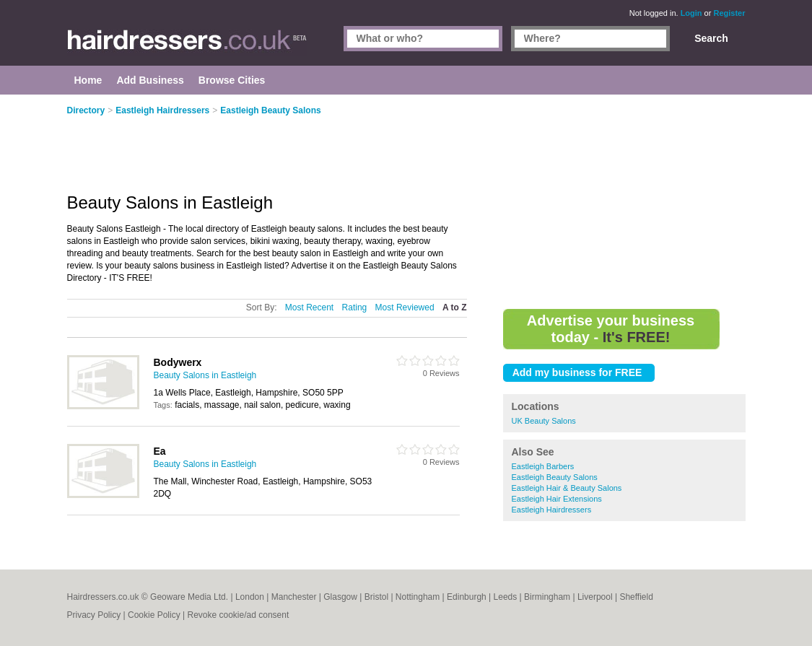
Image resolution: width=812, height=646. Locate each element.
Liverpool (595, 597)
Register (729, 13)
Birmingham (547, 597)
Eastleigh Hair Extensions (557, 499)
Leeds (506, 597)
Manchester (294, 597)
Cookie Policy (154, 615)
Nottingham (418, 597)
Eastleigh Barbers (543, 466)
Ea (160, 451)
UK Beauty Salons (544, 421)
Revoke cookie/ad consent (238, 615)
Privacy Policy (94, 615)
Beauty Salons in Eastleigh (205, 375)
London (250, 597)
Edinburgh (467, 597)
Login (691, 13)
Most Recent (309, 307)
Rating (355, 307)
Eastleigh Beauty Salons (555, 477)
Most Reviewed (405, 307)
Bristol (376, 597)
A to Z (455, 307)
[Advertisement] (624, 202)
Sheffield (636, 597)
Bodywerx (178, 362)
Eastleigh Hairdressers (552, 510)
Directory (86, 110)
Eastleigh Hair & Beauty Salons (567, 488)
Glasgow (340, 597)
